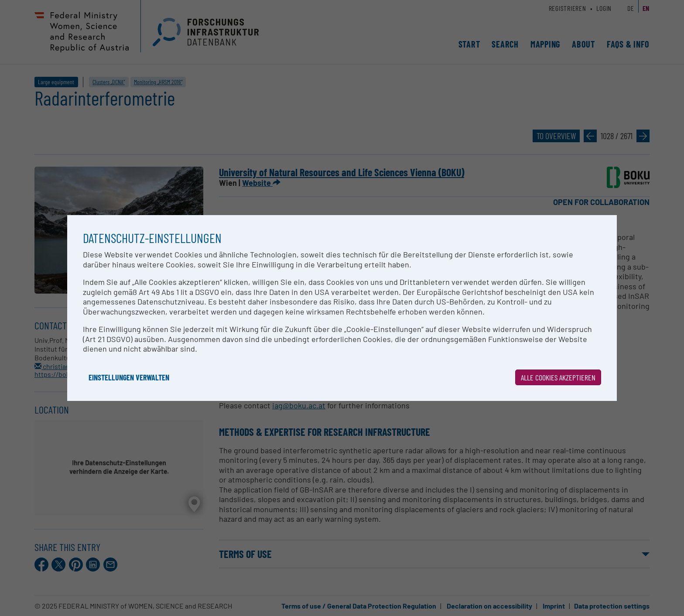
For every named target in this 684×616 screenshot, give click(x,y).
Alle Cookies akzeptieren (558, 377)
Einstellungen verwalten (129, 377)
